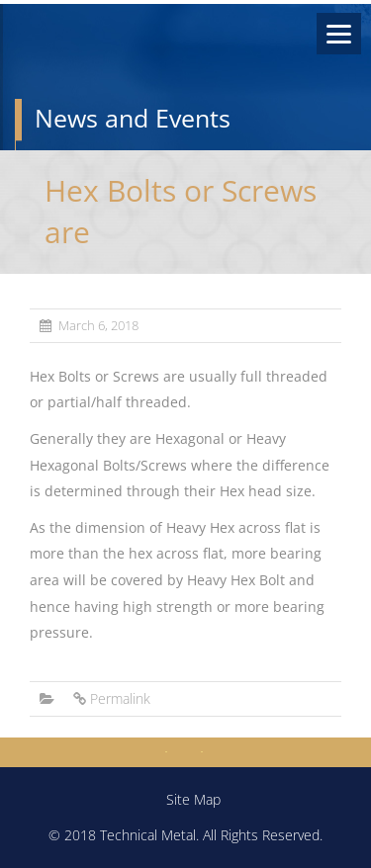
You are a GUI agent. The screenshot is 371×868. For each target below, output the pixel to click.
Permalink (120, 698)
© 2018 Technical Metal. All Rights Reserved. (185, 835)
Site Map (193, 799)
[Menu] (339, 34)
